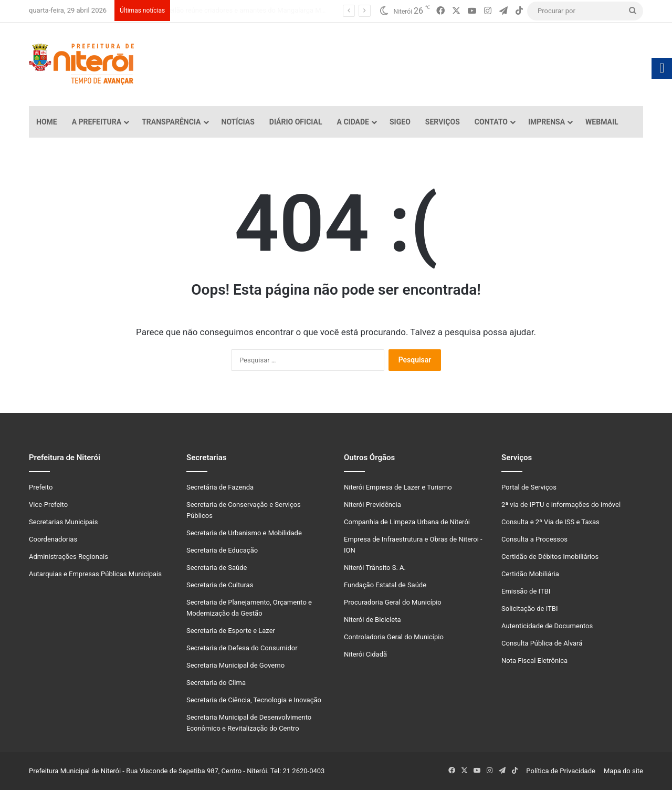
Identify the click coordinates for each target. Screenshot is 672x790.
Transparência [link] (171, 122)
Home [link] (47, 122)
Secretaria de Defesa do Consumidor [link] (242, 648)
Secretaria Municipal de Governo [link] (235, 665)
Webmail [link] (602, 122)
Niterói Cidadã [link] (365, 654)
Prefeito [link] (41, 487)
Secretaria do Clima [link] (216, 683)
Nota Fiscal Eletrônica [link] (534, 661)
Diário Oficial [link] (296, 122)
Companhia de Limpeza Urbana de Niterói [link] (407, 522)
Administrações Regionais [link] (69, 557)
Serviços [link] (443, 122)
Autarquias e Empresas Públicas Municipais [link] (95, 574)
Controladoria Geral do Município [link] (394, 637)
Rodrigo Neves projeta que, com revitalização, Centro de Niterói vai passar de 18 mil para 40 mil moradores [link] (327, 10)
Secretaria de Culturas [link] (220, 585)
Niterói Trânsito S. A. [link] (375, 568)
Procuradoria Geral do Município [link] (393, 602)
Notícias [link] (238, 122)
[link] (440, 11)
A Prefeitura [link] (97, 122)
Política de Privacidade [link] (563, 771)
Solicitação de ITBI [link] (529, 609)
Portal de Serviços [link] (529, 487)
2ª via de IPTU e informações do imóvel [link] (561, 505)
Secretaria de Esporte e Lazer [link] (231, 631)
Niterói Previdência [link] (372, 505)
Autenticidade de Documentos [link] (547, 626)
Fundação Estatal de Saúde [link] (385, 585)
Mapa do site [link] (622, 771)
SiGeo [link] (400, 122)
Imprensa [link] (547, 122)
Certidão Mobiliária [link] (530, 574)
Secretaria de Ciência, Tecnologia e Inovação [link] (254, 700)
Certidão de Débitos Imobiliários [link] (550, 557)
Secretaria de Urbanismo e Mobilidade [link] (244, 533)
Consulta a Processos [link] (534, 539)
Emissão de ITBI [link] (526, 591)
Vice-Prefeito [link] (48, 505)
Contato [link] (491, 122)
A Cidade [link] (353, 122)
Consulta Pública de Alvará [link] (542, 643)
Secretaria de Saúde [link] (217, 568)
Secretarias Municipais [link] (64, 522)
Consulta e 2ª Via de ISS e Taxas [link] (550, 522)
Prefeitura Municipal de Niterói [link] (75, 771)
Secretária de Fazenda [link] (220, 487)
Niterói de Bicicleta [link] (372, 620)
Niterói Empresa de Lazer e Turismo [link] (398, 487)
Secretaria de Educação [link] (222, 550)
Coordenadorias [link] (53, 539)
